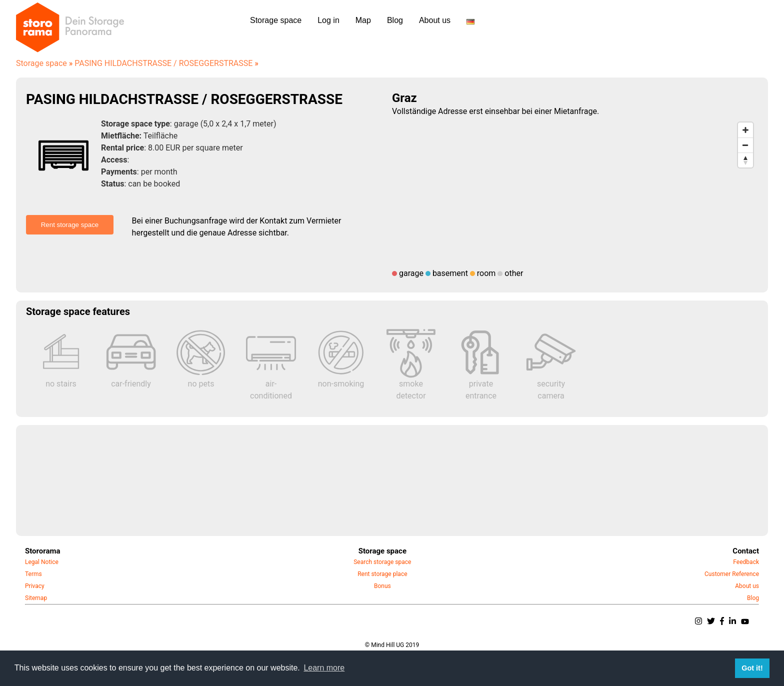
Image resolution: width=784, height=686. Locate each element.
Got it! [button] (752, 668)
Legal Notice (42, 562)
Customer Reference (732, 574)
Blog (753, 598)
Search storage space (382, 562)
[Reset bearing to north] (745, 160)
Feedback (746, 562)
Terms (33, 574)
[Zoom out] (745, 145)
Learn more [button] (324, 668)
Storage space (44, 63)
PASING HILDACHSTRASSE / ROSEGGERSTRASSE (166, 63)
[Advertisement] (326, 480)
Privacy (35, 586)
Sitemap (36, 598)
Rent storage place (382, 574)
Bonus (382, 586)
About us (747, 586)
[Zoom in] (745, 130)
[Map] (575, 192)
